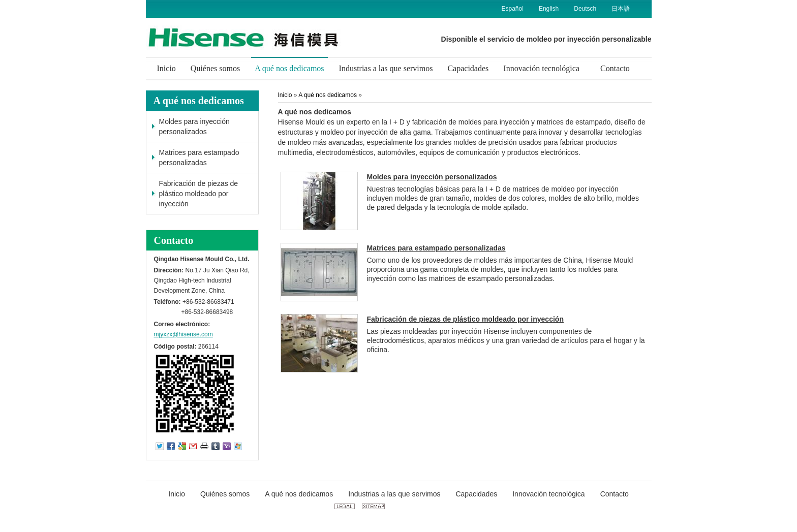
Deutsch (585, 9)
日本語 (621, 9)
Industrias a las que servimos (394, 494)
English (549, 9)
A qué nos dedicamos (199, 101)
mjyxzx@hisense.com (183, 334)
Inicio (285, 95)
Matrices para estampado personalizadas (199, 158)
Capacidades (476, 494)
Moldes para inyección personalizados (194, 127)
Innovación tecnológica (548, 494)
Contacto (174, 240)
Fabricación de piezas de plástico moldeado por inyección (199, 194)
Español (513, 9)
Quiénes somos (225, 494)
